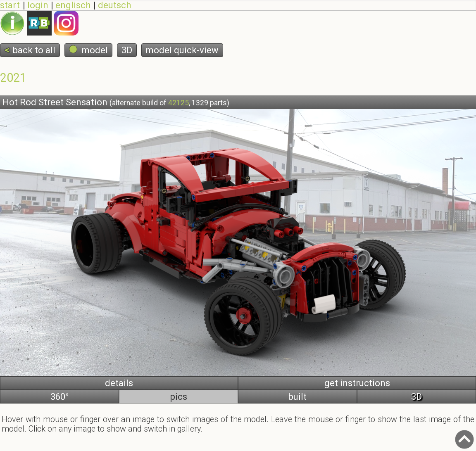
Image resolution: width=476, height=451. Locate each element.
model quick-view (182, 50)
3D (127, 50)
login (37, 5)
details (119, 383)
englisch (72, 5)
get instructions (357, 383)
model (88, 50)
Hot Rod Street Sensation (116, 102)
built (297, 397)
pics (179, 397)
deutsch (113, 5)
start (10, 5)
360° (59, 397)
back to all (34, 50)
